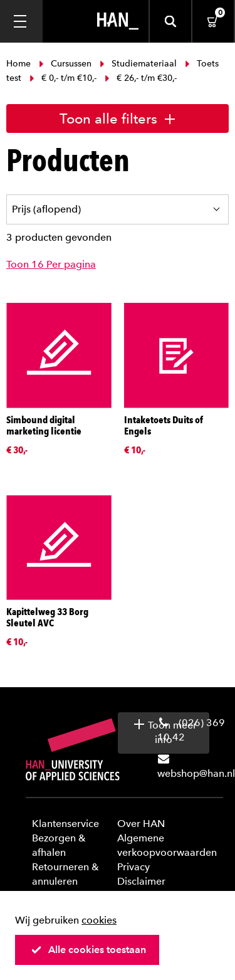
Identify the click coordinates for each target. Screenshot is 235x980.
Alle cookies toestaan (88, 950)
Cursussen (65, 64)
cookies (99, 920)
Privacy (133, 867)
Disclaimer (141, 881)
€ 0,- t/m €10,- (63, 78)
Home (20, 64)
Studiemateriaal (138, 64)
